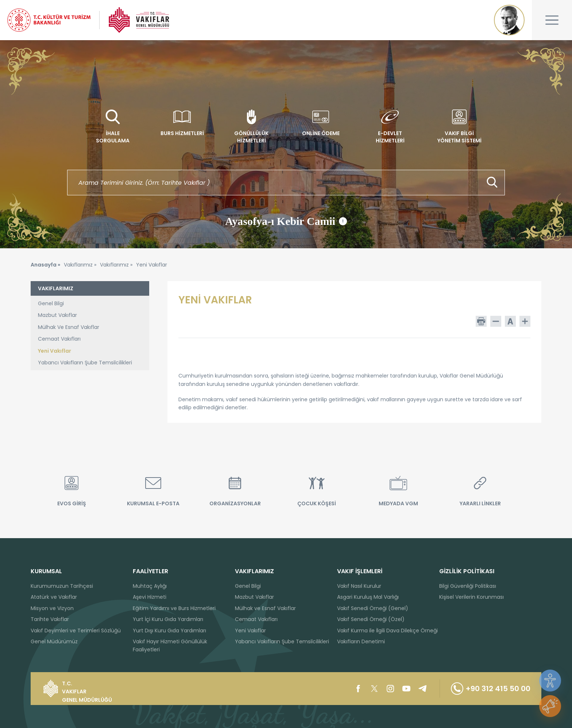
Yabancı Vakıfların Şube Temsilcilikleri (85, 363)
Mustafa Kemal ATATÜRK (509, 20)
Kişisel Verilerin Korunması (471, 597)
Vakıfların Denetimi (361, 641)
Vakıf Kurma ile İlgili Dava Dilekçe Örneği (387, 631)
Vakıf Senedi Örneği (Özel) (371, 619)
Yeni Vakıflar (55, 351)
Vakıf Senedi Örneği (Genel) (373, 608)
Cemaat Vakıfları (59, 339)
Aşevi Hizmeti (150, 597)
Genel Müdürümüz (54, 641)
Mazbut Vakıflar (57, 315)
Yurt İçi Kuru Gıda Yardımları (168, 619)
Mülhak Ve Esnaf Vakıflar (69, 327)
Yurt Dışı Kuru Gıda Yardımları (169, 631)
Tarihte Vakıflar (50, 619)
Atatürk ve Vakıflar (54, 597)
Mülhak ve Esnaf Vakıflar (265, 608)
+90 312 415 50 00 (491, 689)
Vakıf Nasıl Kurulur (359, 586)
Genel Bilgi (51, 303)
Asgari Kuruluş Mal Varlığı (368, 597)
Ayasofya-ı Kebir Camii (286, 221)
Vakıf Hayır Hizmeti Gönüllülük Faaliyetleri (170, 645)
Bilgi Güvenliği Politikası (468, 586)
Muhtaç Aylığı (150, 586)
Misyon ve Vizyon (52, 608)
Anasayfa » (45, 265)
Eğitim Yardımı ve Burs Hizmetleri (174, 608)
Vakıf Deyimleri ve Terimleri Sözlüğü (76, 631)
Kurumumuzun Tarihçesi (62, 586)
